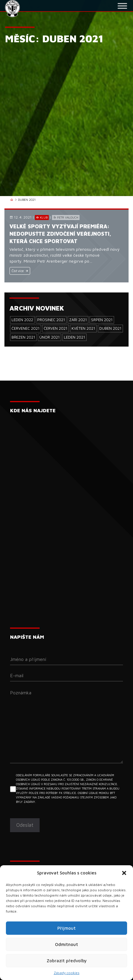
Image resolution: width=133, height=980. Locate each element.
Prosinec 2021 (51, 320)
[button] (124, 873)
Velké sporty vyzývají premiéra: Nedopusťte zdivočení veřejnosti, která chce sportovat (60, 234)
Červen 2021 (56, 328)
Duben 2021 (110, 328)
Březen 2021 (23, 337)
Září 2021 (78, 320)
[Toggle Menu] (122, 6)
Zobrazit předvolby (67, 961)
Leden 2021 (74, 337)
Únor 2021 (50, 337)
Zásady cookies (67, 973)
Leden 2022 (22, 320)
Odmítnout (66, 944)
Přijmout (66, 928)
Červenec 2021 (26, 328)
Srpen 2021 (102, 320)
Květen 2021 (83, 328)
